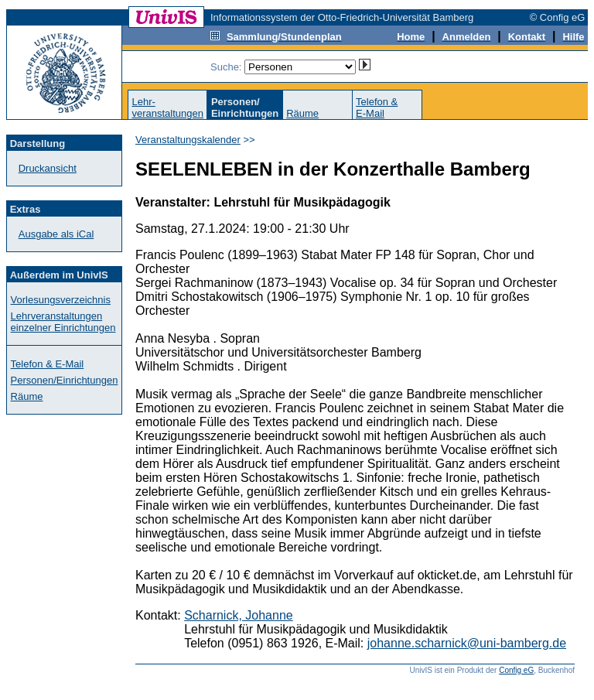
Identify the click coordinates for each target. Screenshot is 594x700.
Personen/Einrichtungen (65, 380)
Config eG (516, 670)
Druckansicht (48, 168)
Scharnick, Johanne (239, 615)
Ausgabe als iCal (56, 234)
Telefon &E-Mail (377, 108)
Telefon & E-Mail (48, 364)
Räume (302, 113)
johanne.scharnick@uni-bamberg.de (467, 643)
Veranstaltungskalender (188, 140)
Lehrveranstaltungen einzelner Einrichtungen (63, 322)
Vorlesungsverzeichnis (61, 300)
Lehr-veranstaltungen (167, 108)
